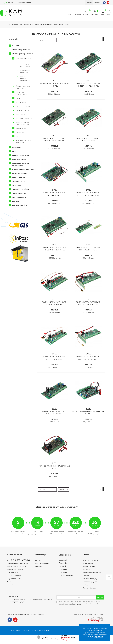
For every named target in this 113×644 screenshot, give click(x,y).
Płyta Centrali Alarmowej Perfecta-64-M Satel (88, 249)
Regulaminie (98, 637)
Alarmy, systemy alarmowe (23, 54)
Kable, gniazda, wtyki (20, 155)
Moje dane (63, 569)
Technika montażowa (21, 189)
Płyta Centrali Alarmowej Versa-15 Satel (54, 85)
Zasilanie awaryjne (20, 205)
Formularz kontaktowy (16, 585)
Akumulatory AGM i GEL (22, 50)
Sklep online (65, 555)
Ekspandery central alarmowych (25, 78)
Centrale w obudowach (25, 65)
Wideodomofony (19, 197)
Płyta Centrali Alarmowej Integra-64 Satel (88, 139)
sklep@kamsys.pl (26, 3)
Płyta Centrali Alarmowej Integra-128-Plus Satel (88, 85)
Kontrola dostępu (19, 159)
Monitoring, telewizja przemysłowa (20, 164)
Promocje (63, 563)
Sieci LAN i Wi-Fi (19, 181)
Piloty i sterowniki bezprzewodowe (23, 123)
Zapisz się (100, 597)
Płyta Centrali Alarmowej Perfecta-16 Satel (54, 303)
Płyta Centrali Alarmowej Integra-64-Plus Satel (54, 139)
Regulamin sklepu (42, 563)
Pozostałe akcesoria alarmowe (24, 141)
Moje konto (63, 572)
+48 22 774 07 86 (12, 3)
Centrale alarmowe (23, 59)
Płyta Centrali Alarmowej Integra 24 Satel (88, 413)
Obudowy (20, 132)
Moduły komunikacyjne (25, 118)
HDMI (14, 151)
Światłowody (17, 185)
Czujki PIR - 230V (22, 110)
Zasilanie (16, 201)
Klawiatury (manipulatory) (22, 93)
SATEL (54, 81)
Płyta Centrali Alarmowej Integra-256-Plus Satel (54, 249)
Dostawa (39, 566)
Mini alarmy (20, 114)
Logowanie (63, 560)
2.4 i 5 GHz (16, 46)
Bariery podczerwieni (24, 106)
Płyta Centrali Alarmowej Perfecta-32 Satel (54, 358)
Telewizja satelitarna (20, 193)
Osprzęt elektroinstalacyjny (23, 169)
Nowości (62, 566)
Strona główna (14, 24)
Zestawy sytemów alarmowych (23, 87)
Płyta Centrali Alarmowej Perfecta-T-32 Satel (54, 413)
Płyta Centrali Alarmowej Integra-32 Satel (54, 194)
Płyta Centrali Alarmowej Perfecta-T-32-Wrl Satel (88, 194)
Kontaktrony (21, 102)
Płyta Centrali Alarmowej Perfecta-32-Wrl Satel (88, 358)
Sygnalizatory (21, 128)
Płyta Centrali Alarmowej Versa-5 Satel (54, 467)
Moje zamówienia (66, 575)
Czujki (18, 98)
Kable (18, 136)
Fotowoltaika (17, 147)
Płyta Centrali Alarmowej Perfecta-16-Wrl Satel (88, 303)
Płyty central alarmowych (25, 71)
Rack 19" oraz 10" (19, 177)
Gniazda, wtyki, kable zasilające (91, 583)
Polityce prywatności (75, 605)
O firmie (38, 560)
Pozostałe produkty (20, 173)
